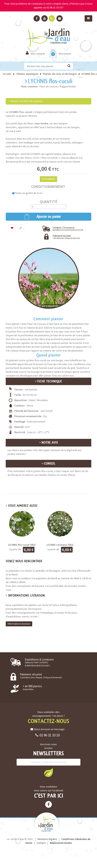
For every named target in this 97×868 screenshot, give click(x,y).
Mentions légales (47, 839)
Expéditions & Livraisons (39, 662)
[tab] (48, 381)
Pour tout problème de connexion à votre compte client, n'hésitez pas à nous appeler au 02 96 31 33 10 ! (49, 6)
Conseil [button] (49, 464)
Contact (41, 843)
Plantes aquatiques (28, 74)
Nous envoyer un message (48, 729)
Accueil (7, 74)
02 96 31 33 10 (48, 735)
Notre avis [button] (49, 443)
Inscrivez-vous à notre (48, 746)
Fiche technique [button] (48, 381)
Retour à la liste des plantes (26, 101)
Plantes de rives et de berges (60, 74)
